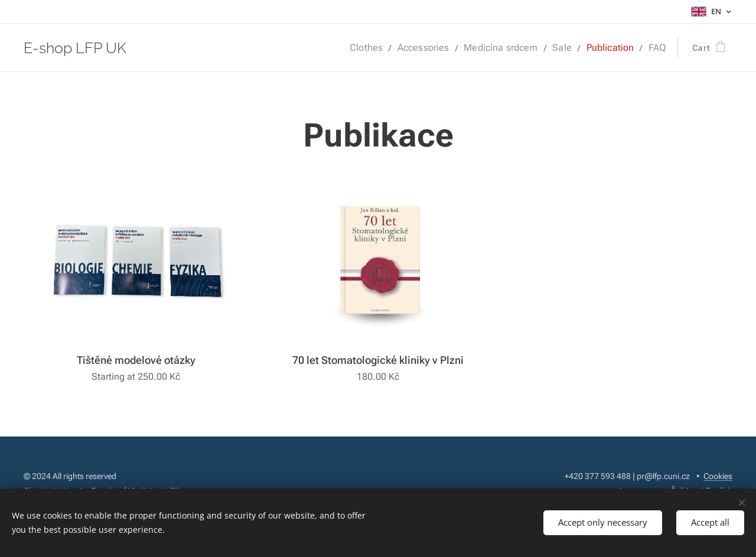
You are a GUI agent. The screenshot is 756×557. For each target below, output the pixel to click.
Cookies (718, 476)
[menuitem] (386, 48)
